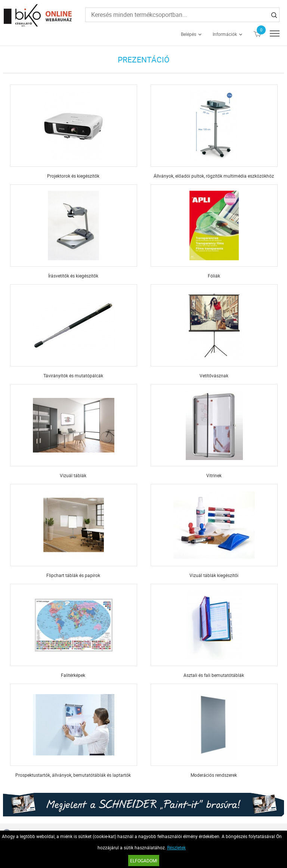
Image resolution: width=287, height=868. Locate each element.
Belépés (189, 34)
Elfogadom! (144, 861)
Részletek (176, 847)
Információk (225, 34)
